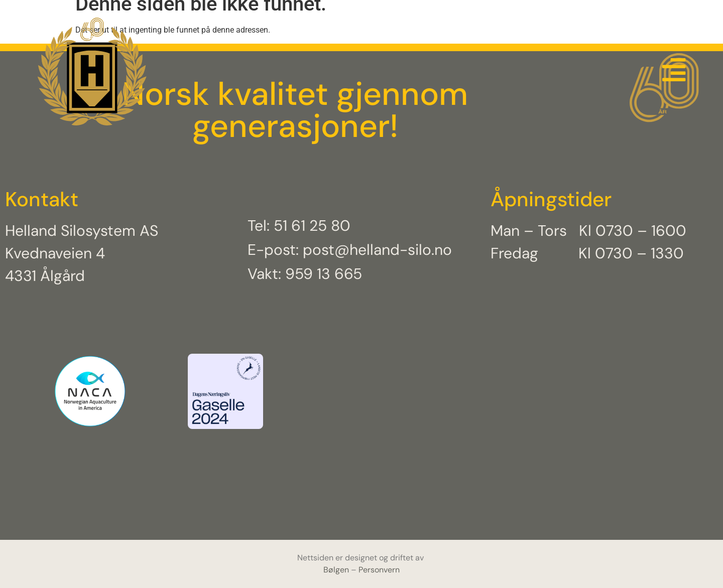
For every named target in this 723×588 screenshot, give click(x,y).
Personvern (379, 570)
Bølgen (337, 570)
